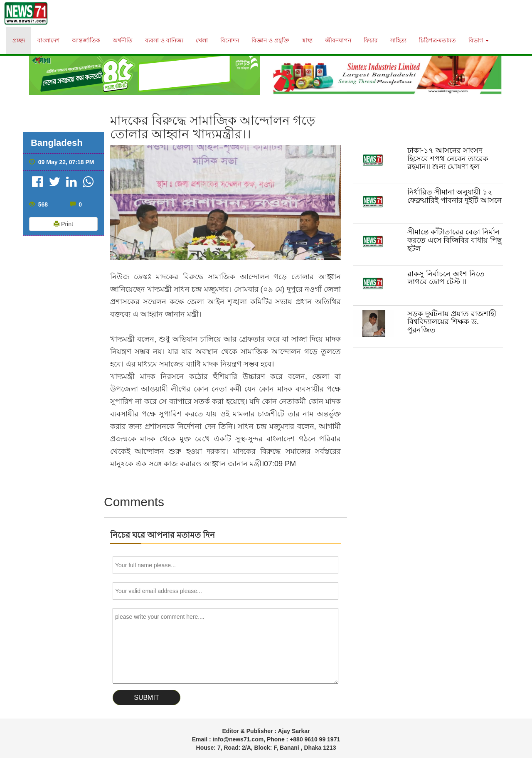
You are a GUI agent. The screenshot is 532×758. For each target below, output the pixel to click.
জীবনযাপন (338, 40)
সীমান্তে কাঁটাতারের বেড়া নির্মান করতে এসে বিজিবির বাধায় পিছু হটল (454, 240)
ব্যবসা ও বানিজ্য (164, 40)
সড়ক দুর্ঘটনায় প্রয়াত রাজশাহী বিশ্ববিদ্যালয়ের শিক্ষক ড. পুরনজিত (452, 322)
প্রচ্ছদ (19, 40)
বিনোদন (230, 40)
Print (63, 224)
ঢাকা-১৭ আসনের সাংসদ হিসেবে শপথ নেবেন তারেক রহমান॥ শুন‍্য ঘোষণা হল (448, 159)
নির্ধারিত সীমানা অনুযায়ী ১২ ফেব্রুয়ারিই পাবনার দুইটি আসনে (454, 196)
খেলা (202, 40)
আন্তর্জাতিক (86, 40)
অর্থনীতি (123, 40)
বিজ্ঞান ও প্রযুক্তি (270, 40)
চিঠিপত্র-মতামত (438, 40)
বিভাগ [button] (479, 40)
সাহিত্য (398, 40)
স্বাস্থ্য (307, 40)
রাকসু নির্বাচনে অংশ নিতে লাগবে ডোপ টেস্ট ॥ (446, 278)
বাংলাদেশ (48, 40)
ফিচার (371, 40)
